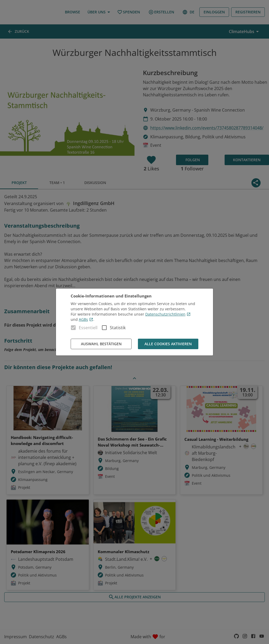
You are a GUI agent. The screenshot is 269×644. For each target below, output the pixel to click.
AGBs (86, 319)
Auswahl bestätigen (101, 344)
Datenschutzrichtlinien (168, 314)
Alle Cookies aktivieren (168, 344)
